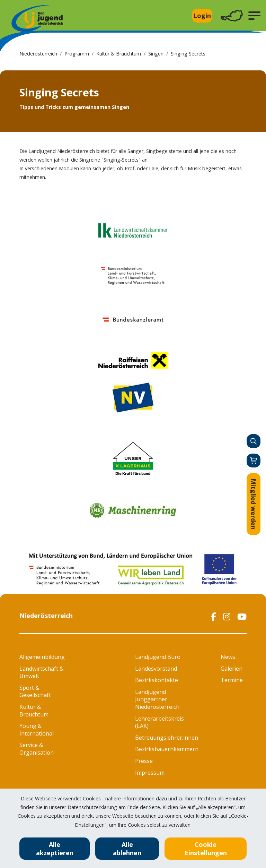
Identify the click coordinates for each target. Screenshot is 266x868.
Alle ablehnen (127, 849)
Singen (156, 54)
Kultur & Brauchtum (119, 54)
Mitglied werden (254, 504)
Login (202, 16)
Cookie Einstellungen (206, 849)
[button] (254, 16)
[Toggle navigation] (232, 16)
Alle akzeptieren (55, 849)
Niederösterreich (38, 54)
